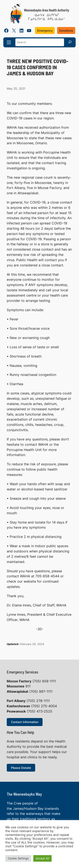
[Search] (70, 42)
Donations (66, 30)
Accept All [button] (42, 858)
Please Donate (21, 768)
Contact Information (25, 722)
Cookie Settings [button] (18, 858)
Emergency (45, 30)
